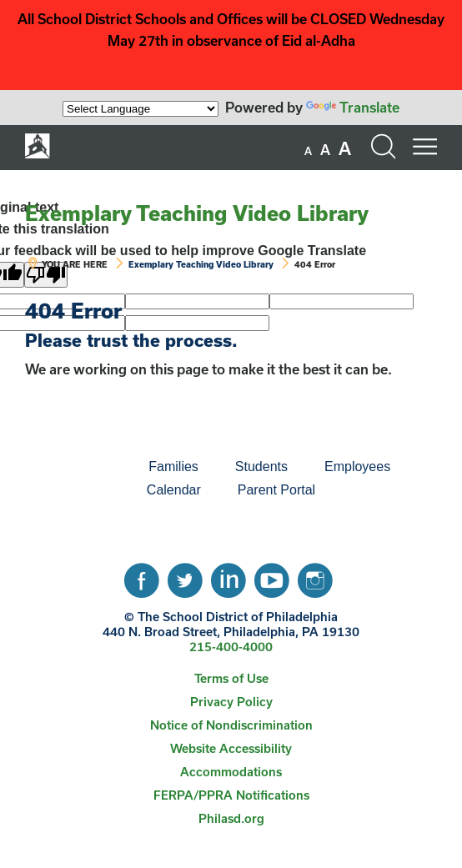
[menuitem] (73, 467)
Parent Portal (276, 490)
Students (261, 467)
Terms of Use (231, 678)
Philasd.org (231, 818)
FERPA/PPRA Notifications (231, 795)
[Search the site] (383, 147)
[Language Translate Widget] (141, 109)
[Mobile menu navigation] (424, 147)
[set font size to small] (308, 151)
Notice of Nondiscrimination (231, 725)
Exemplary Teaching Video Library (197, 213)
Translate (353, 107)
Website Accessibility (231, 748)
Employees (357, 467)
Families (173, 467)
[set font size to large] (345, 148)
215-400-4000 (231, 647)
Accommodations (231, 772)
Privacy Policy (231, 702)
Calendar (174, 490)
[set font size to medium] (325, 150)
